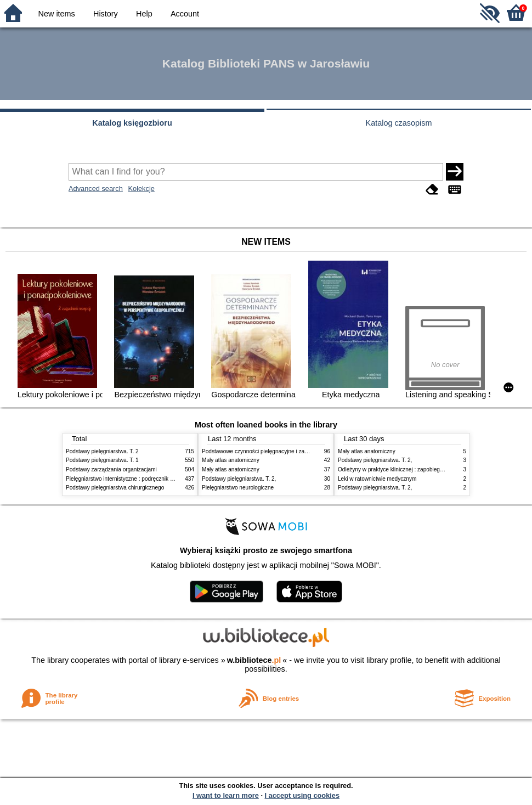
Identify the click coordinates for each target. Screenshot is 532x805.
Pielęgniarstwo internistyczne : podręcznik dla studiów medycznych (148, 479)
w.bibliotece (254, 660)
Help (144, 14)
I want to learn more (226, 795)
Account (185, 14)
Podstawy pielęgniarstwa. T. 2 (102, 451)
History (106, 14)
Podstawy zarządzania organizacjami (111, 469)
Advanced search (96, 188)
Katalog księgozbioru (132, 123)
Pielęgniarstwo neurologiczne (238, 488)
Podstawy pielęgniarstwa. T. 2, (239, 479)
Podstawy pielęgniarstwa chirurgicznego (115, 488)
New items (57, 14)
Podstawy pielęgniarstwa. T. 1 (102, 460)
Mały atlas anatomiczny (231, 460)
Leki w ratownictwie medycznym (377, 479)
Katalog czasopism (399, 123)
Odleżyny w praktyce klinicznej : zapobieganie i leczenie (406, 469)
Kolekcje (141, 188)
